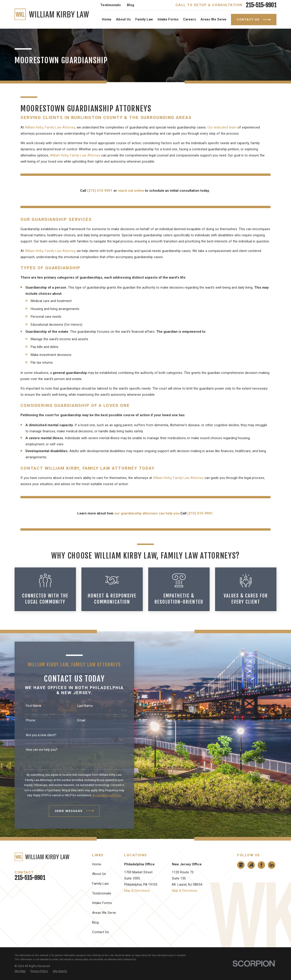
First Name (28, 706)
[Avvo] (251, 865)
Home (97, 864)
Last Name (79, 706)
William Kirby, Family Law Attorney (50, 127)
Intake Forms (102, 903)
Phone (24, 720)
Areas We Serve (104, 913)
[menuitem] (20, 971)
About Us (99, 874)
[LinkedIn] (272, 865)
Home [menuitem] (107, 19)
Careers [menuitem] (189, 19)
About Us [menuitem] (123, 19)
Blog (130, 5)
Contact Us (100, 932)
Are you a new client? (35, 735)
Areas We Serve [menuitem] (213, 19)
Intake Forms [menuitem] (168, 19)
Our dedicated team (222, 127)
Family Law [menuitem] (144, 19)
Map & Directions (137, 891)
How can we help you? (36, 750)
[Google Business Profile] (241, 865)
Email (75, 720)
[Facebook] (261, 865)
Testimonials (110, 5)
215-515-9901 (261, 5)
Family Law (100, 884)
